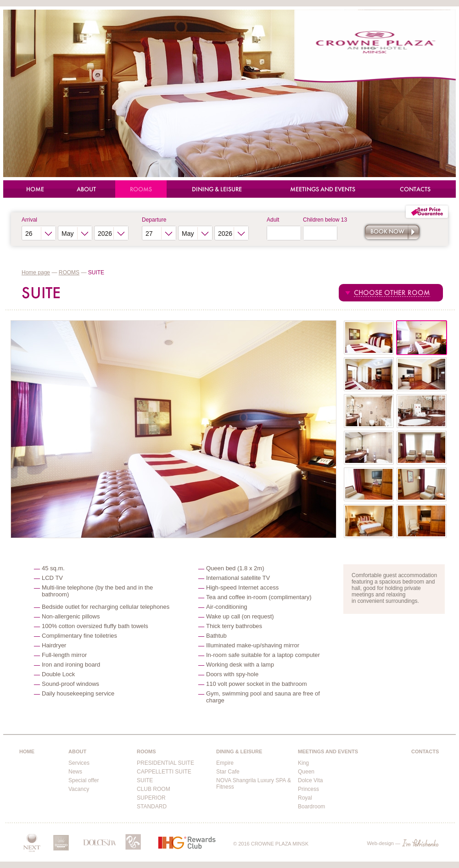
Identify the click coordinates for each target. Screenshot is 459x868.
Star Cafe (228, 772)
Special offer (84, 780)
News (75, 772)
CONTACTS (415, 189)
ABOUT (86, 189)
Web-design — (403, 843)
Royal (305, 798)
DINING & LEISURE (217, 189)
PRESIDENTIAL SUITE (165, 763)
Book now (387, 231)
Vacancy (79, 789)
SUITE (145, 780)
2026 (105, 234)
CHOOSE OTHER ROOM (392, 293)
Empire (225, 763)
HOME (35, 189)
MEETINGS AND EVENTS (323, 189)
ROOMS (141, 189)
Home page (36, 273)
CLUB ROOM (154, 789)
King (303, 763)
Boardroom (311, 807)
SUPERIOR (151, 798)
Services (79, 763)
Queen (306, 772)
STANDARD (152, 807)
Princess (308, 789)
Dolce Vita (310, 780)
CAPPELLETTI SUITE (164, 772)
